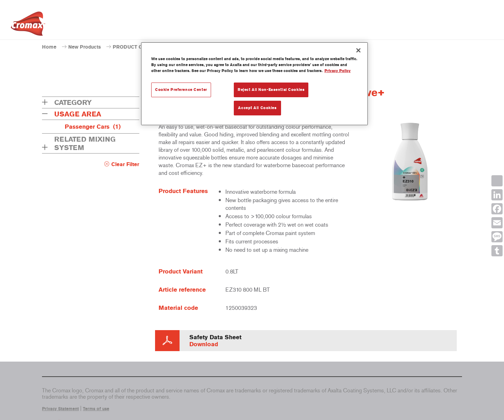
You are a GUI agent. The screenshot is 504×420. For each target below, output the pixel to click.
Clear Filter (125, 164)
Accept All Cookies (257, 108)
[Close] (358, 50)
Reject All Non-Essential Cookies (271, 90)
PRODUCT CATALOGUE (141, 47)
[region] (254, 84)
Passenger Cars (93, 127)
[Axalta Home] (28, 26)
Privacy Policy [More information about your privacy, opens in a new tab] (338, 71)
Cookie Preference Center (181, 90)
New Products (85, 47)
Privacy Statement (60, 409)
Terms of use (96, 409)
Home (49, 47)
